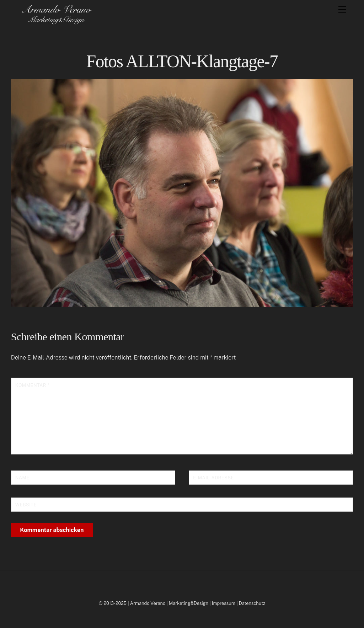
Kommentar (32, 385)
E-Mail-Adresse (213, 478)
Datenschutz (252, 603)
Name (22, 478)
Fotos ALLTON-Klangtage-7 (182, 61)
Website (26, 505)
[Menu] (342, 10)
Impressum (224, 603)
